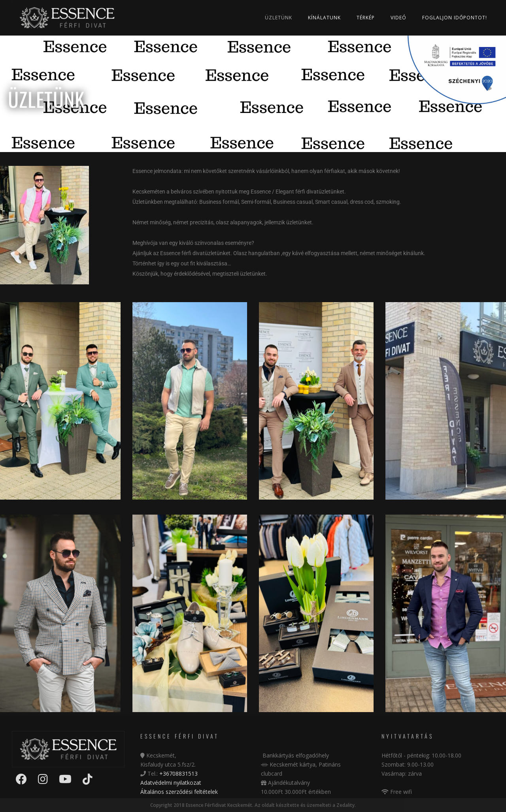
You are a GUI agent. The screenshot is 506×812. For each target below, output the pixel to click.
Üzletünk (278, 18)
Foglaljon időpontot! (455, 18)
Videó (398, 18)
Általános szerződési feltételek (179, 792)
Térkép (366, 18)
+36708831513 (178, 773)
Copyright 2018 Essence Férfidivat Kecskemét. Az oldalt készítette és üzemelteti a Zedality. (253, 805)
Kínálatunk (324, 18)
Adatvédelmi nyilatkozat (171, 783)
